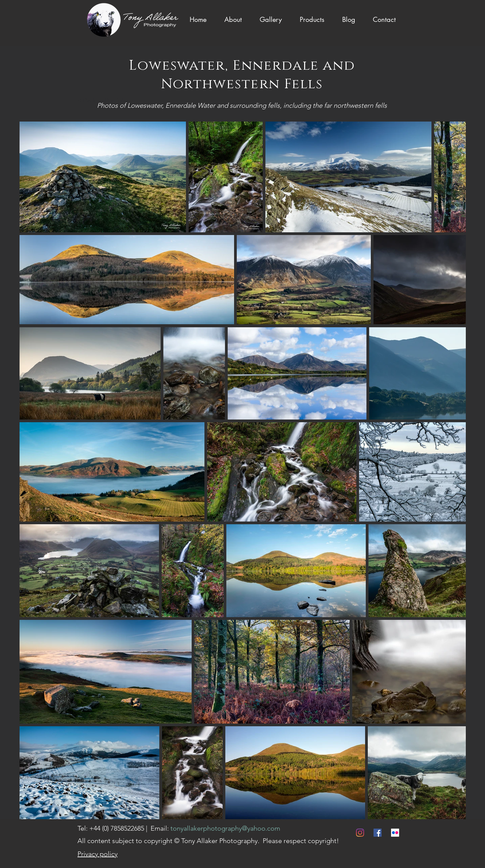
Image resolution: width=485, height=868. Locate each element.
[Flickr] (395, 833)
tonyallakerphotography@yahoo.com (225, 828)
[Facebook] (378, 833)
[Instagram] (360, 833)
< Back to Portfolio (103, 100)
